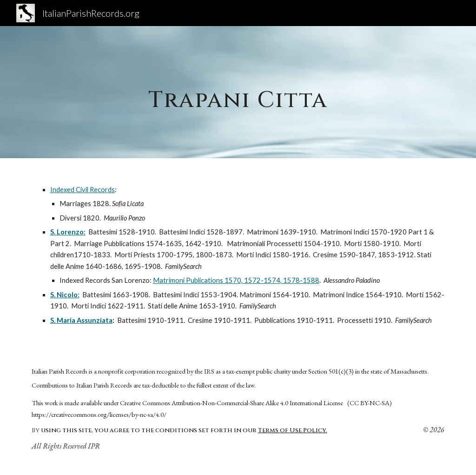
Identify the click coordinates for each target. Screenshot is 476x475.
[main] (238, 92)
